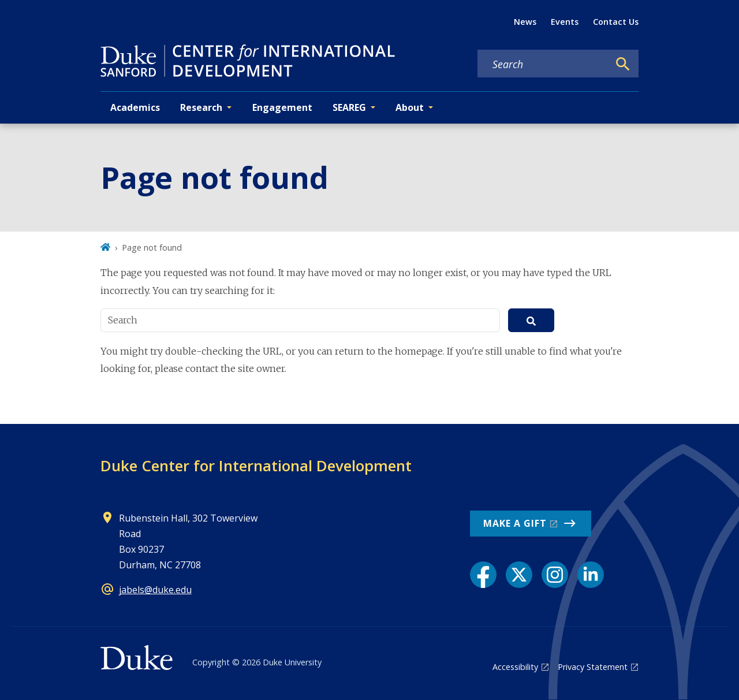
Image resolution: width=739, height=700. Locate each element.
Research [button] (201, 107)
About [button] (410, 107)
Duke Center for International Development (256, 466)
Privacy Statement (593, 667)
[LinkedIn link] (591, 575)
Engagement (282, 107)
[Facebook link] (483, 575)
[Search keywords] (543, 64)
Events (565, 22)
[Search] (623, 64)
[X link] (519, 575)
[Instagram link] (555, 575)
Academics (135, 107)
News (525, 22)
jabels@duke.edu (155, 590)
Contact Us (616, 22)
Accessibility (515, 667)
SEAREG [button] (349, 107)
